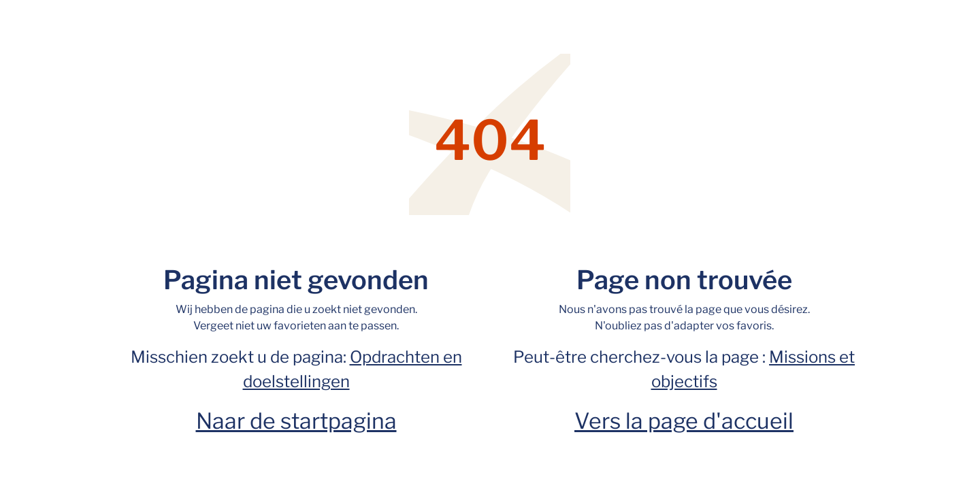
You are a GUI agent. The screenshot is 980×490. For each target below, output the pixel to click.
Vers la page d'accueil (684, 421)
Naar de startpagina (296, 421)
